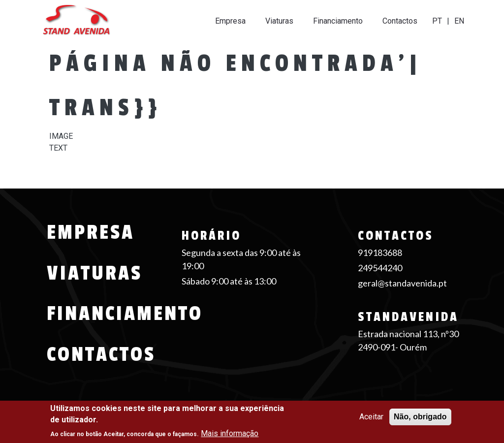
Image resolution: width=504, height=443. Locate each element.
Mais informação (230, 433)
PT (437, 21)
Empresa (230, 21)
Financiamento (338, 21)
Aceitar (371, 417)
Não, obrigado (420, 417)
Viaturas (279, 21)
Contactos (400, 21)
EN (459, 21)
